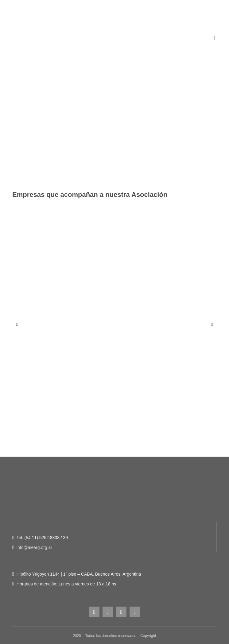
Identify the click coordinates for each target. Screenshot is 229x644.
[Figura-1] (114, 62)
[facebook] (108, 612)
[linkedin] (135, 612)
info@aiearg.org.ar (34, 547)
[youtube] (121, 612)
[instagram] (94, 612)
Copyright (148, 636)
